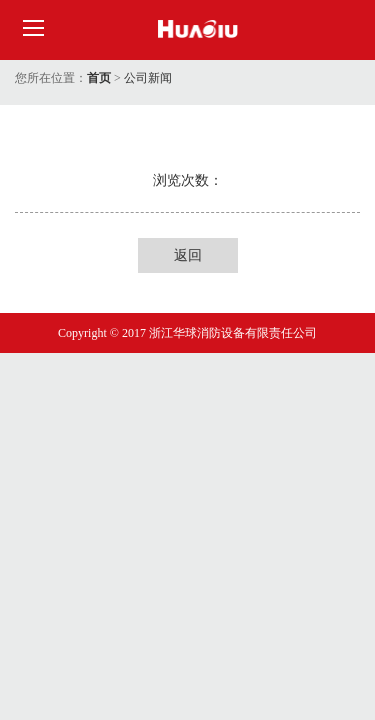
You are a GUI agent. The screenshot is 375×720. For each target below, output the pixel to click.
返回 (188, 255)
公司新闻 (148, 78)
